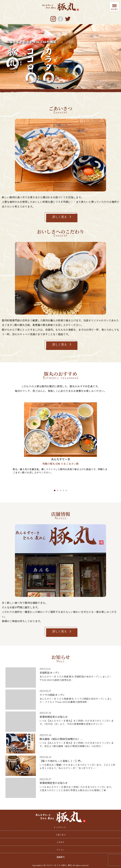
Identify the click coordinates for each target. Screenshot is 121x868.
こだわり (60, 842)
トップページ (60, 827)
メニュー (60, 849)
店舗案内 (60, 857)
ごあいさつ (61, 835)
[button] (55, 490)
